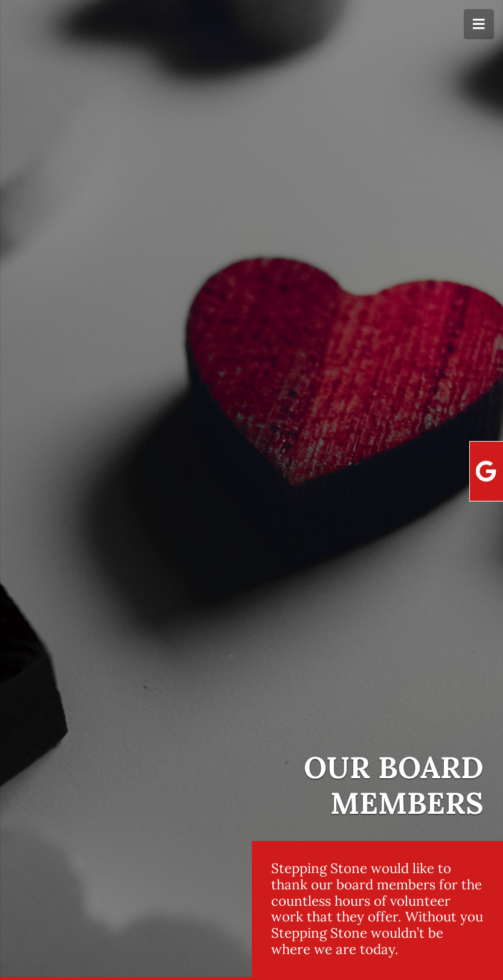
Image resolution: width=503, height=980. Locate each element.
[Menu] (479, 24)
